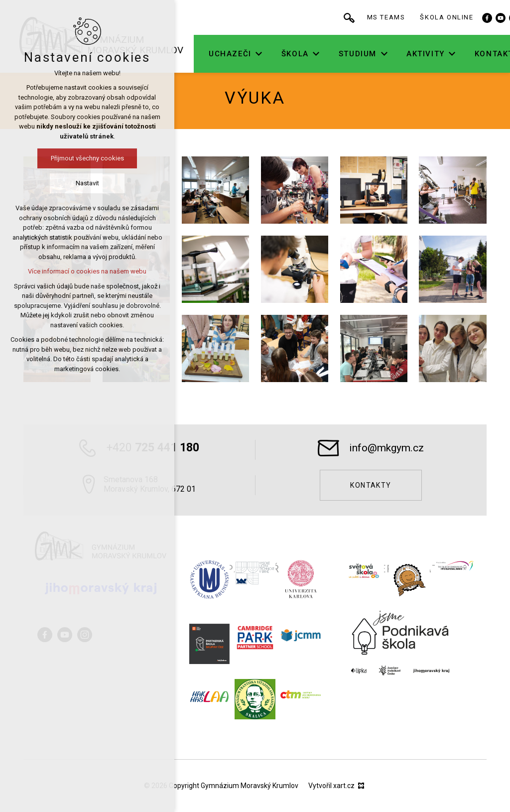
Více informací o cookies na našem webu (67, 271)
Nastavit (66, 183)
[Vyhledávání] (371, 17)
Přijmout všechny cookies (66, 158)
